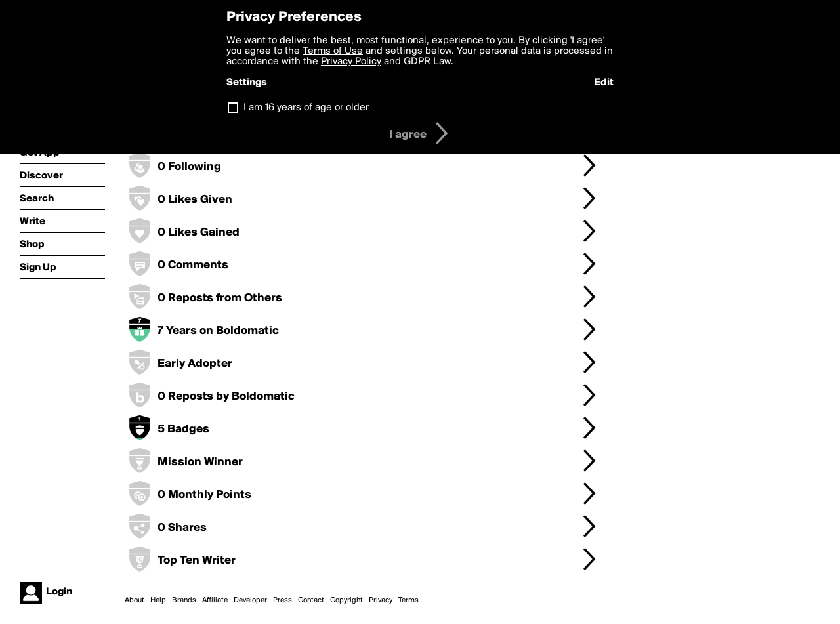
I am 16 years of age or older (306, 108)
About (135, 600)
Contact (311, 600)
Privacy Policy (351, 62)
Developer (250, 600)
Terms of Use (333, 51)
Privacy (381, 600)
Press (283, 600)
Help (158, 600)
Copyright (346, 600)
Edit (604, 83)
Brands (184, 600)
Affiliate (215, 600)
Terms (409, 600)
